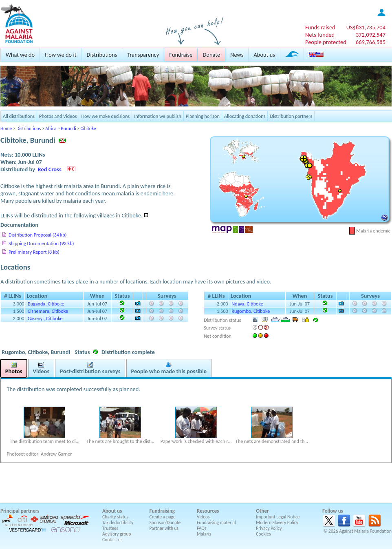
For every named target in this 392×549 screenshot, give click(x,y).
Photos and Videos (58, 116)
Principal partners (20, 511)
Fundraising (162, 511)
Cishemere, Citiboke (48, 311)
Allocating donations (245, 116)
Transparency (143, 55)
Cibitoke (88, 128)
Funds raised (320, 27)
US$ (366, 27)
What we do (20, 55)
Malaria (204, 534)
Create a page (163, 517)
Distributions (102, 55)
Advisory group (117, 534)
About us (264, 55)
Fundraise (181, 55)
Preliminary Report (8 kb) (34, 252)
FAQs (202, 528)
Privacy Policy (269, 528)
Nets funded (320, 35)
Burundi (68, 128)
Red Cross (50, 169)
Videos (203, 517)
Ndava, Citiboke (247, 304)
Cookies (263, 534)
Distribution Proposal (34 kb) (37, 235)
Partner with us (164, 528)
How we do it (61, 55)
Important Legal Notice (278, 517)
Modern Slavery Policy (277, 522)
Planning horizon (203, 116)
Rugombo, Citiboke (251, 311)
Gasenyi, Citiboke (45, 318)
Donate (211, 55)
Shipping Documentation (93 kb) (41, 243)
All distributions (19, 116)
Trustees (110, 528)
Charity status (115, 517)
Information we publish (158, 116)
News (237, 55)
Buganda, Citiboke (46, 304)
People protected (326, 42)
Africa (51, 128)
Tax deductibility (118, 522)
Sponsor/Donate (165, 522)
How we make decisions (105, 116)
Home (6, 128)
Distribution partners (291, 116)
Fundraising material (216, 522)
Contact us (112, 540)
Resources (208, 511)
